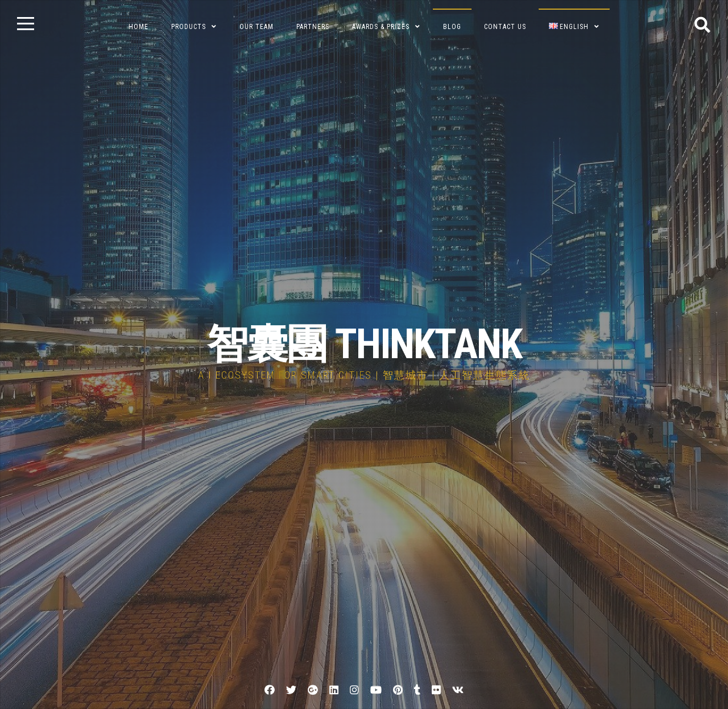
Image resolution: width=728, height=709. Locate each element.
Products (189, 27)
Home (138, 27)
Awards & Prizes (381, 27)
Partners (313, 27)
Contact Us (505, 27)
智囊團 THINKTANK (364, 344)
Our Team (257, 27)
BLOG (452, 27)
